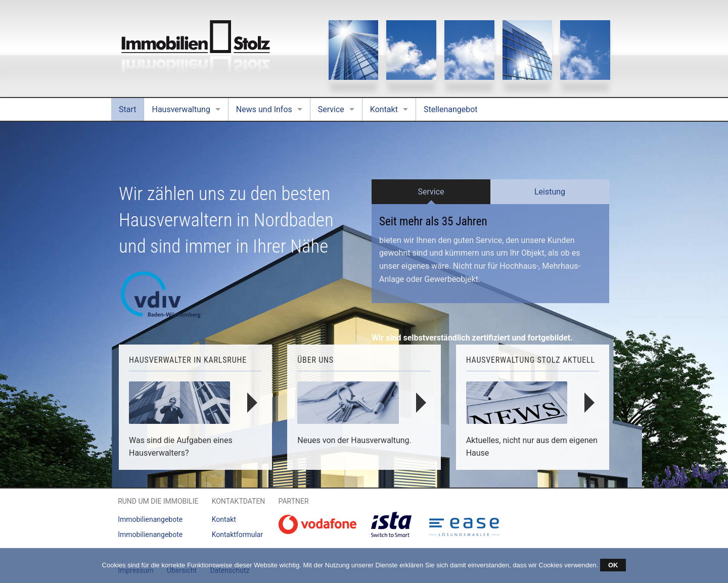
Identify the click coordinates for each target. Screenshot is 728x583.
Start (127, 109)
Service (331, 109)
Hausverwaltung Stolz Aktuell (531, 360)
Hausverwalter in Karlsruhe (188, 360)
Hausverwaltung (181, 109)
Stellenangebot (451, 109)
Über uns (315, 360)
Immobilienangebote (150, 519)
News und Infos (264, 109)
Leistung (550, 192)
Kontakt (384, 109)
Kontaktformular (238, 535)
